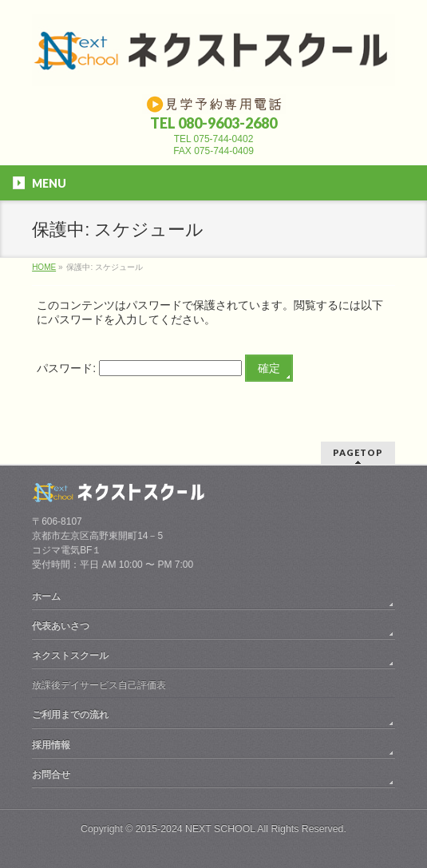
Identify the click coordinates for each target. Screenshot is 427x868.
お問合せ (51, 775)
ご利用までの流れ (70, 715)
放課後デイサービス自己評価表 (99, 685)
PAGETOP (358, 452)
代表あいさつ (61, 626)
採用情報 (51, 745)
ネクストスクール (70, 656)
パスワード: (139, 368)
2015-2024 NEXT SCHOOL (196, 829)
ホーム (46, 597)
